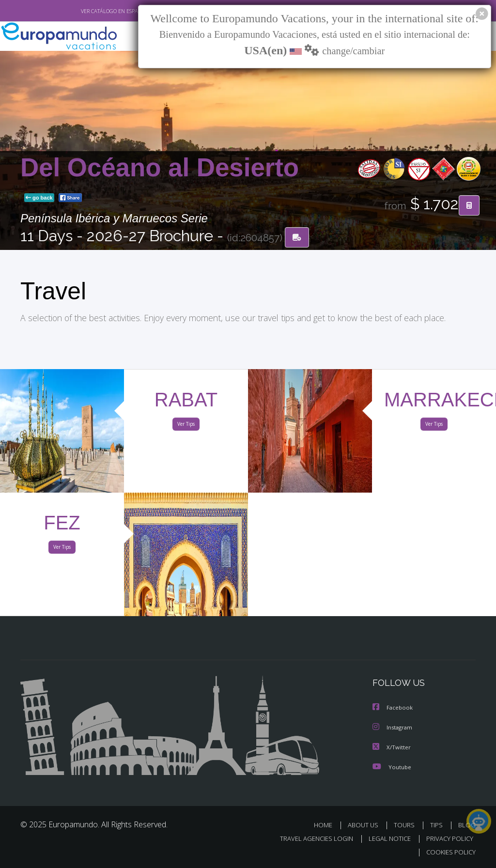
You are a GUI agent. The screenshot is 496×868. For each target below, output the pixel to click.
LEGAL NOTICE (385, 838)
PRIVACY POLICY (447, 838)
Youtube (392, 767)
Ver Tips (186, 426)
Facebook (393, 708)
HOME (327, 825)
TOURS (406, 825)
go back (39, 198)
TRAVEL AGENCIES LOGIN (309, 838)
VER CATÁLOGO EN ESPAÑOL (92, 11)
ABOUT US (366, 825)
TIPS (438, 825)
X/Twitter (392, 747)
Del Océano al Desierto (160, 168)
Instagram (394, 728)
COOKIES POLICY (449, 852)
